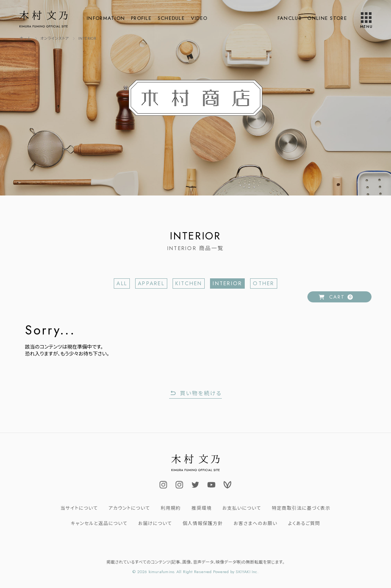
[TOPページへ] (25, 39)
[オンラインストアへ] (55, 39)
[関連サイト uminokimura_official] (179, 485)
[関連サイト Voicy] (228, 485)
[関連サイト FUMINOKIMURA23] (195, 485)
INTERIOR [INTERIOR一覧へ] (227, 283)
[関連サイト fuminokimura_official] (163, 485)
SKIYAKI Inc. (247, 572)
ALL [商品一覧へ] (122, 283)
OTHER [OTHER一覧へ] (263, 283)
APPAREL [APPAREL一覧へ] (151, 283)
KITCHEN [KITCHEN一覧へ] (189, 283)
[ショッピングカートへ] (339, 297)
